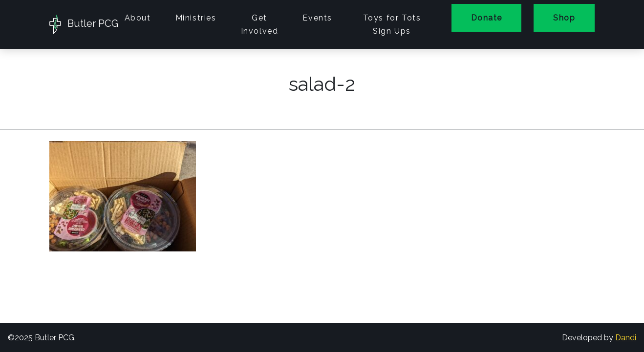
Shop (564, 18)
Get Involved (260, 24)
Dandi (626, 338)
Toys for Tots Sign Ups (392, 24)
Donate (486, 18)
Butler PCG (81, 24)
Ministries (196, 18)
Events (317, 18)
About (138, 18)
